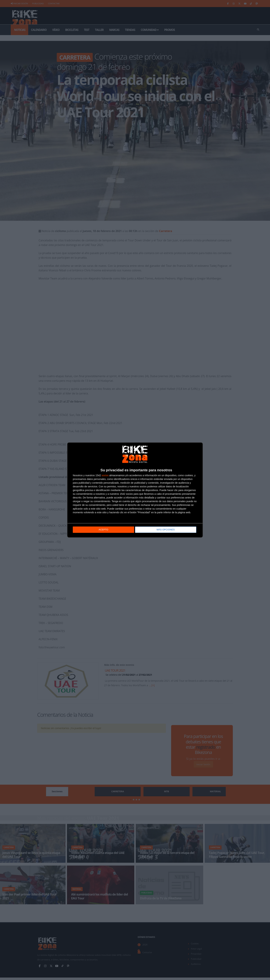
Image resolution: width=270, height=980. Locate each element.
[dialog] (135, 490)
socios (105, 476)
